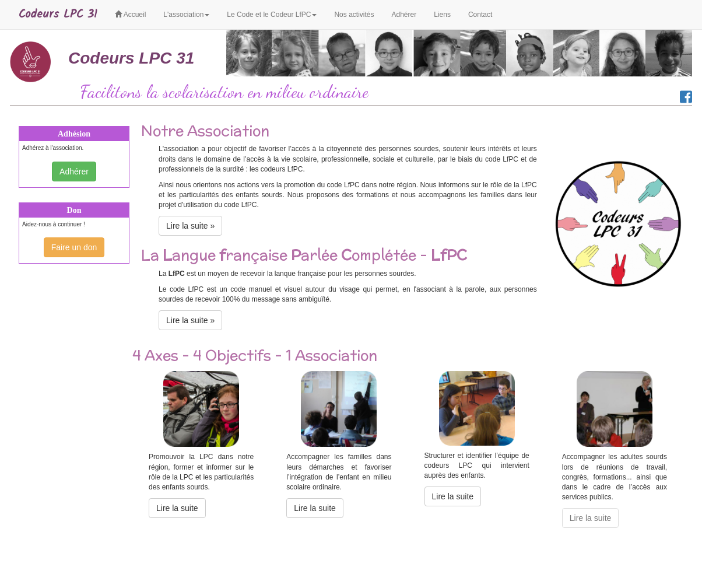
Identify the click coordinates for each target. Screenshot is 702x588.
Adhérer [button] (74, 171)
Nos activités (354, 15)
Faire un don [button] (74, 247)
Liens (442, 15)
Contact (480, 15)
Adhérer (404, 15)
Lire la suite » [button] (190, 226)
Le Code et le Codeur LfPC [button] (272, 15)
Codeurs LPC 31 (58, 15)
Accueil (130, 15)
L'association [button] (186, 15)
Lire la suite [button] (177, 508)
